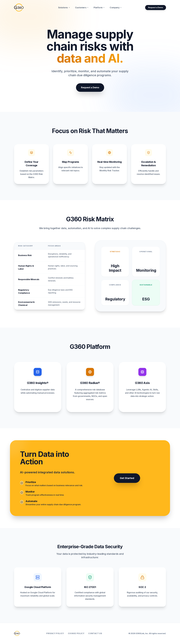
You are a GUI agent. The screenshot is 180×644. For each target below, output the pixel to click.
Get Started (127, 478)
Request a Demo (156, 7)
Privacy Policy (55, 633)
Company (116, 8)
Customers (82, 8)
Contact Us (95, 633)
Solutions (64, 8)
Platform (99, 8)
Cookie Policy (76, 633)
